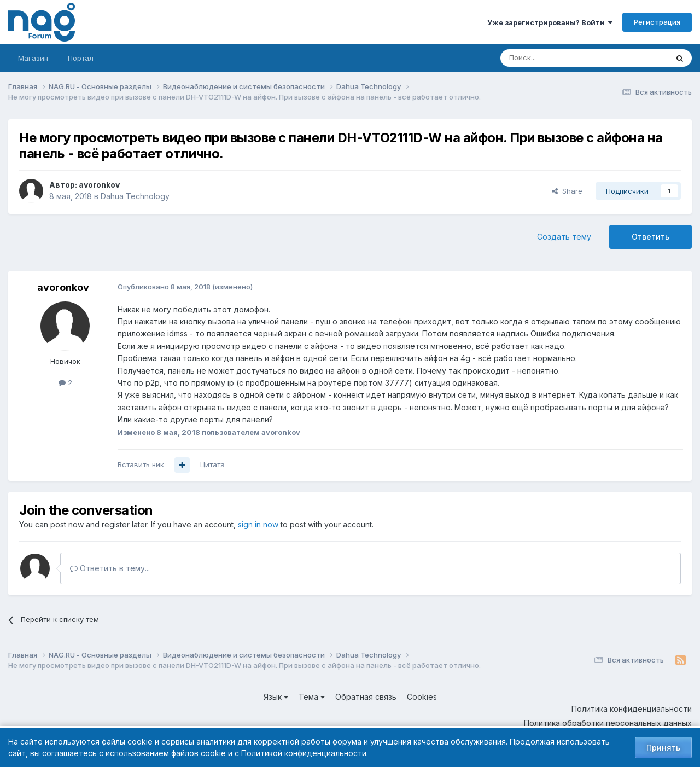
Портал (81, 58)
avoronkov (99, 185)
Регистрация (657, 22)
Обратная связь (366, 697)
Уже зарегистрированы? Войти (550, 22)
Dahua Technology (135, 196)
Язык (276, 697)
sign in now (258, 524)
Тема (312, 697)
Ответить (651, 237)
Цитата (212, 464)
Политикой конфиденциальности (304, 753)
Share (567, 191)
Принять (663, 748)
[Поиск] (554, 58)
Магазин (33, 58)
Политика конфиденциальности (632, 709)
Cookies (422, 697)
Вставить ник (141, 464)
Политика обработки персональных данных (608, 723)
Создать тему (564, 237)
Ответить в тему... (110, 568)
